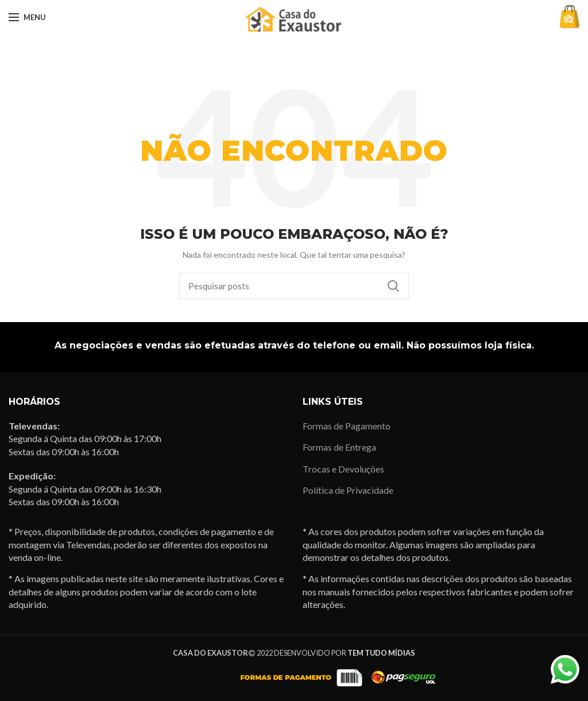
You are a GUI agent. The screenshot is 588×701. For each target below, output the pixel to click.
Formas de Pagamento (347, 426)
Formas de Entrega (339, 447)
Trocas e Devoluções (343, 469)
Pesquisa (393, 286)
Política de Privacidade (348, 490)
